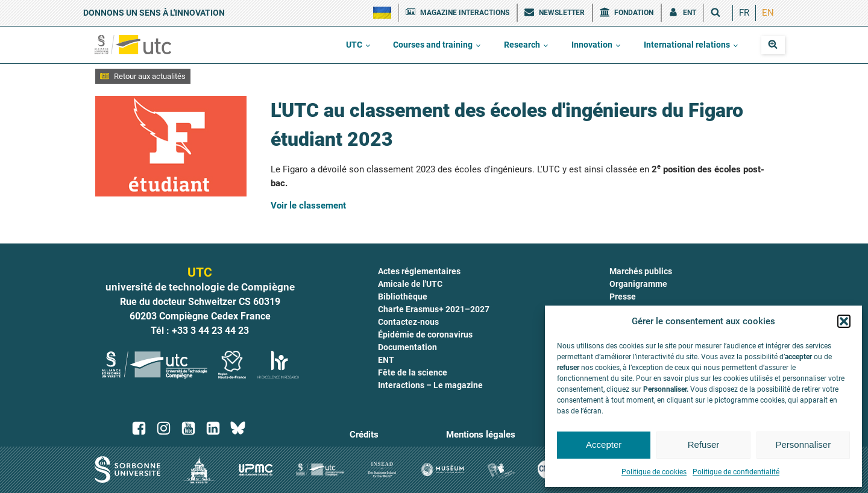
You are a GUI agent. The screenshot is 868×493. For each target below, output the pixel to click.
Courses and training (433, 45)
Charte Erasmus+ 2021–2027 (434, 309)
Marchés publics (641, 271)
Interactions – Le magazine (430, 385)
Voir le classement (308, 206)
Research (522, 45)
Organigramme (638, 284)
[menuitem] (744, 13)
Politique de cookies (654, 472)
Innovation (592, 45)
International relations (687, 45)
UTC (354, 45)
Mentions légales (481, 435)
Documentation (407, 347)
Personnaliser (803, 444)
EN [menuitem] (768, 13)
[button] (844, 321)
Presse (623, 297)
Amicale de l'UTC (410, 284)
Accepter (604, 444)
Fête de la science (413, 372)
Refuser (704, 444)
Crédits (364, 435)
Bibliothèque (403, 297)
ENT (386, 360)
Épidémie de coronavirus (425, 334)
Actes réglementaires (419, 271)
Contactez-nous (408, 322)
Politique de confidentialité (736, 472)
